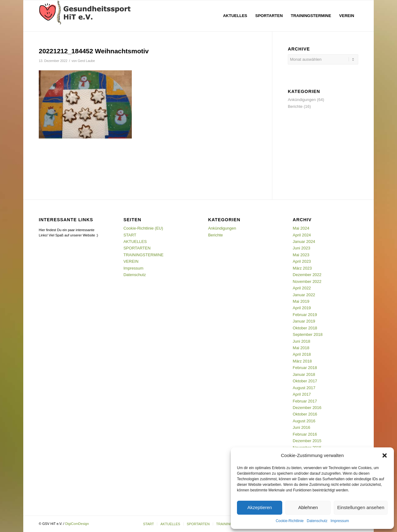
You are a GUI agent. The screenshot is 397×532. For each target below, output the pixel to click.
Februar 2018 (305, 368)
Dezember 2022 (307, 275)
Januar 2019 (304, 321)
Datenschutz (317, 521)
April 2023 (302, 261)
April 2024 (302, 235)
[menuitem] (235, 16)
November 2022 (307, 281)
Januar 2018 (304, 374)
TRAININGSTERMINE (143, 255)
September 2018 (308, 334)
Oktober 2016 (305, 414)
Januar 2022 (304, 295)
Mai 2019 (301, 301)
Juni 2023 (301, 248)
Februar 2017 (305, 401)
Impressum (340, 521)
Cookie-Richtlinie (290, 521)
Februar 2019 (305, 315)
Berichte (295, 106)
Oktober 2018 (305, 328)
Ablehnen (308, 507)
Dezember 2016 (307, 408)
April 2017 (302, 394)
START (130, 235)
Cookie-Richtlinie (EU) (143, 228)
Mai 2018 (301, 348)
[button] (385, 455)
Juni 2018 (301, 341)
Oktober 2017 (305, 381)
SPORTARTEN (137, 248)
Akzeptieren (259, 507)
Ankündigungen (302, 100)
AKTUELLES (135, 242)
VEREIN (131, 261)
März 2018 (302, 361)
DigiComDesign (77, 524)
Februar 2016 (305, 434)
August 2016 (304, 421)
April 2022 (302, 288)
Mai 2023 (301, 255)
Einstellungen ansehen (361, 507)
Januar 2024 (304, 242)
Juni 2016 (301, 427)
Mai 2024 (301, 228)
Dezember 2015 (307, 441)
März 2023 (302, 268)
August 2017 (304, 388)
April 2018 (302, 354)
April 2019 (302, 308)
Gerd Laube (87, 61)
